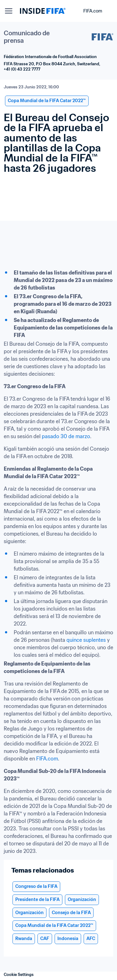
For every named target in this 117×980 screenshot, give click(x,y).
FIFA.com (47, 759)
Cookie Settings (19, 975)
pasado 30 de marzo (66, 436)
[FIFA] (43, 11)
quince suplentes (86, 640)
